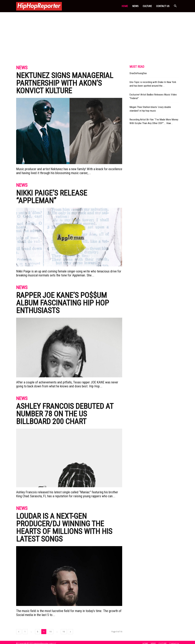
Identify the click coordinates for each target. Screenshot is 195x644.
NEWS (135, 6)
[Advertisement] (97, 35)
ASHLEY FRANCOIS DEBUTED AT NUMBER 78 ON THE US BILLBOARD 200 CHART (65, 414)
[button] (175, 6)
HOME (125, 6)
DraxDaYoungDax (138, 73)
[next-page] (70, 632)
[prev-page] (19, 632)
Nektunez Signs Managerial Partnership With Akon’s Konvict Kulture (65, 83)
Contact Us (163, 6)
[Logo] (39, 6)
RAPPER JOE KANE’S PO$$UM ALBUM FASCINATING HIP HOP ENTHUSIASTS (63, 303)
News (22, 68)
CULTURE (147, 6)
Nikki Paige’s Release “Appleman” (52, 197)
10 (50, 632)
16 (64, 632)
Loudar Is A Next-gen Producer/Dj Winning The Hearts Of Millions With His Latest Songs (64, 528)
